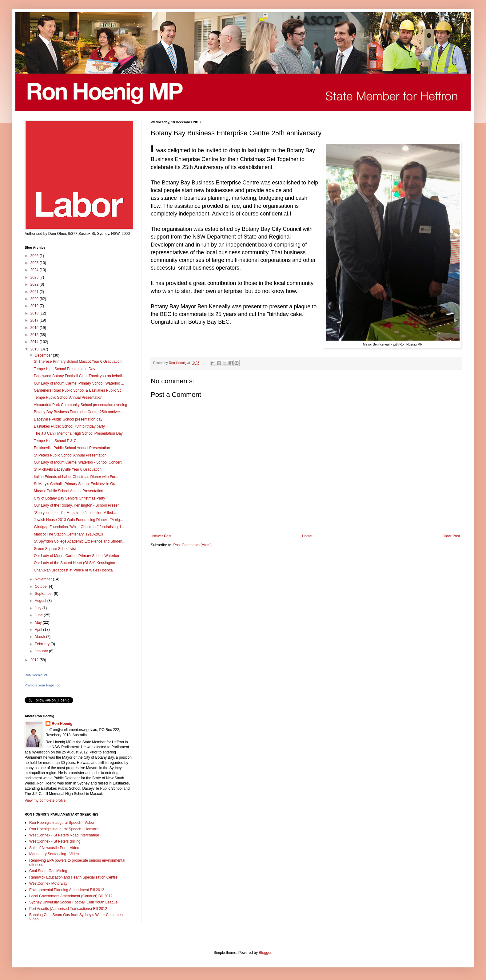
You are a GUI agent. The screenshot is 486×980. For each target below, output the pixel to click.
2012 (35, 660)
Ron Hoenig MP (37, 675)
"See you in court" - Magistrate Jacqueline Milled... (75, 513)
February (43, 644)
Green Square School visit (55, 549)
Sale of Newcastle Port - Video (54, 848)
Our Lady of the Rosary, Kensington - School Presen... (78, 505)
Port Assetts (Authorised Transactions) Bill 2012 (68, 909)
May (39, 622)
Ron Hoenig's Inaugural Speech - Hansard (64, 829)
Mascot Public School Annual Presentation (68, 491)
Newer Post (162, 536)
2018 (35, 313)
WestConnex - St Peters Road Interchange (64, 835)
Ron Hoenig (62, 724)
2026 (35, 256)
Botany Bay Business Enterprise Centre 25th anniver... (78, 412)
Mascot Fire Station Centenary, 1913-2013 (68, 534)
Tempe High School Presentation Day (64, 369)
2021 (35, 292)
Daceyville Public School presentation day (68, 419)
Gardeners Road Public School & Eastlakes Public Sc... (79, 390)
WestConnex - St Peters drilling (55, 841)
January (42, 651)
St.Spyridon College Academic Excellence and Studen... (80, 541)
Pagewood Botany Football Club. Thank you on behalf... (80, 376)
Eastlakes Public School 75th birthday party (69, 426)
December (44, 355)
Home (307, 536)
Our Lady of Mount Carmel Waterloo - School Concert (78, 462)
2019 (35, 306)
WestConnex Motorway (48, 883)
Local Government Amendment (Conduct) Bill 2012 (71, 896)
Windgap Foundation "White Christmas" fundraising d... (79, 527)
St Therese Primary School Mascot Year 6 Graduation (78, 362)
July (39, 608)
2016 (35, 328)
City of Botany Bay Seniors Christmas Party (69, 498)
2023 (35, 277)
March (40, 637)
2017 (35, 320)
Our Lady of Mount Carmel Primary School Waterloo (76, 556)
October (42, 587)
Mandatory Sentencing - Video (54, 854)
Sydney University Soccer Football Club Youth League (74, 902)
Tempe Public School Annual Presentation (68, 397)
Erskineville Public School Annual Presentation (72, 448)
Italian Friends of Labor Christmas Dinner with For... (76, 477)
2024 (35, 270)
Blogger (265, 953)
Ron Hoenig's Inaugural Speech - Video (62, 823)
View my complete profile (45, 800)
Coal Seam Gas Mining (48, 871)
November (44, 579)
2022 (35, 284)
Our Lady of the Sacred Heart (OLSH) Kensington (74, 563)
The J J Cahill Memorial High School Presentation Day (78, 433)
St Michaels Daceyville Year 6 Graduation (68, 469)
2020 (35, 299)
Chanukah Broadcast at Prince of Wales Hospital (74, 570)
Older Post (451, 536)
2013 (35, 349)
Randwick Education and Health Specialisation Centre (73, 877)
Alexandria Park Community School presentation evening (81, 405)
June (39, 615)
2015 (35, 335)
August (41, 601)
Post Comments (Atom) (192, 545)
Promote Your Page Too (42, 685)
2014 (35, 342)
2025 (35, 263)
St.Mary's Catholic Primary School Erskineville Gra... (77, 484)
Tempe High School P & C (55, 441)
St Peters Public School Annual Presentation (70, 455)
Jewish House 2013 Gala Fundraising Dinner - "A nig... (78, 520)
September (44, 594)
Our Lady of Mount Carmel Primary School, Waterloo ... (79, 383)
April (39, 630)
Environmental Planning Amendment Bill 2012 (67, 890)
